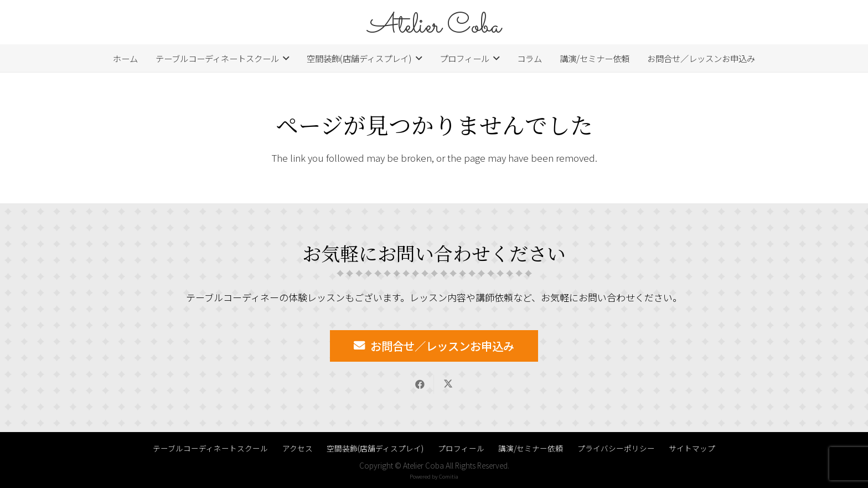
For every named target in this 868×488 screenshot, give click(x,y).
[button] (284, 58)
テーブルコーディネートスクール (210, 448)
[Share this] (420, 384)
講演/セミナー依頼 (531, 448)
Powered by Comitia (434, 476)
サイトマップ (692, 448)
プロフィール (461, 448)
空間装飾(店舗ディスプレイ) (375, 448)
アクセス (298, 448)
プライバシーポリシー (616, 448)
